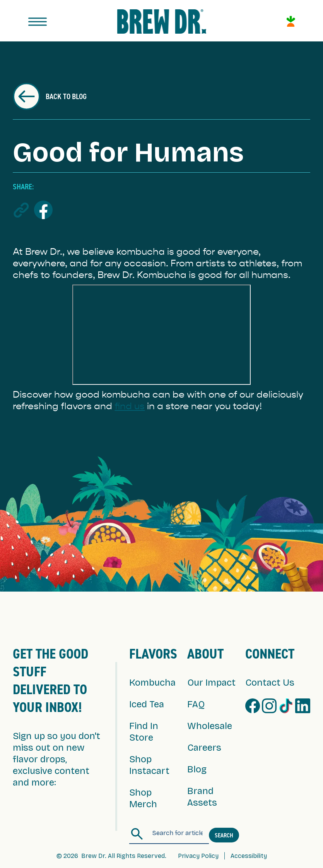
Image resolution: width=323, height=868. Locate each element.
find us (130, 406)
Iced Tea (147, 704)
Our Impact (211, 683)
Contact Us (270, 683)
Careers (204, 748)
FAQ (196, 704)
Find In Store (144, 732)
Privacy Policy (198, 856)
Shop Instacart (149, 765)
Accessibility (249, 856)
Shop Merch (143, 798)
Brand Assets (202, 797)
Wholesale (210, 726)
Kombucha (152, 683)
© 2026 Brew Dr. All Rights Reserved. (111, 856)
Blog (197, 769)
